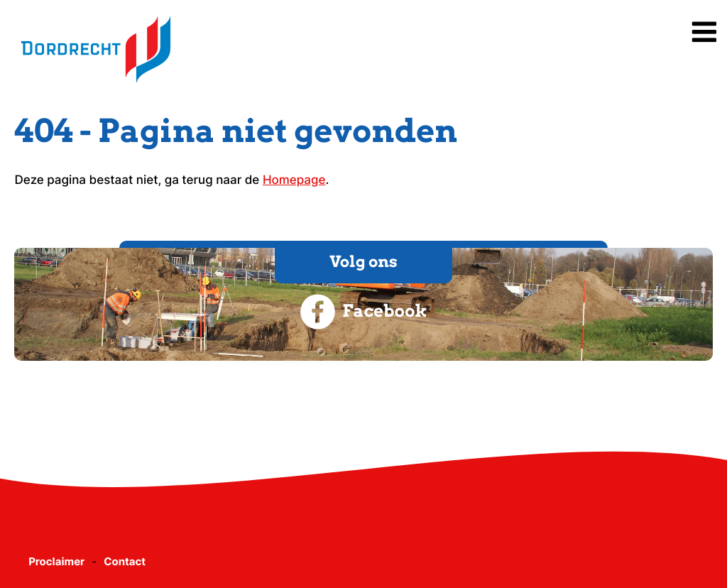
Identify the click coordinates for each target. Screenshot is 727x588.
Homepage (294, 180)
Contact (125, 561)
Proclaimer (56, 561)
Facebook (363, 312)
